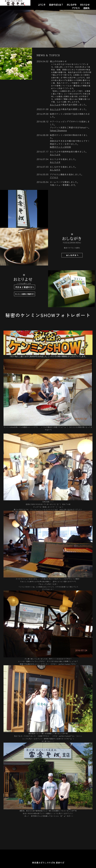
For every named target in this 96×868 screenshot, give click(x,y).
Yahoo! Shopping (58, 130)
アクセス (76, 8)
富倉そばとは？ (56, 5)
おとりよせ (85, 5)
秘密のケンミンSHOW (60, 147)
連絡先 (86, 8)
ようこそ (42, 5)
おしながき (72, 5)
